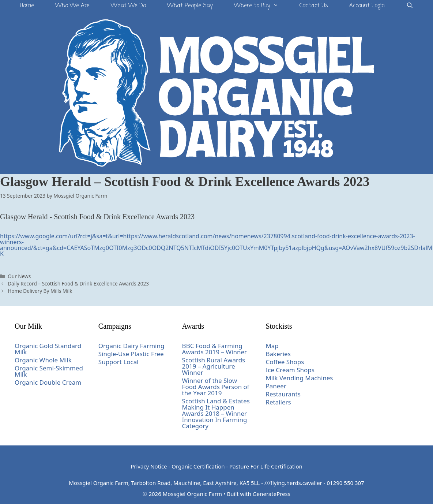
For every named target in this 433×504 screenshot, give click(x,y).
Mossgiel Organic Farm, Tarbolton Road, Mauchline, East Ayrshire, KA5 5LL (164, 483)
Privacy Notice (149, 466)
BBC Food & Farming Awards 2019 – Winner (215, 349)
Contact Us (314, 6)
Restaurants (283, 394)
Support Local (118, 362)
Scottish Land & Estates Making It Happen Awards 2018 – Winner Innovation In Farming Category (216, 413)
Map (272, 346)
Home (27, 6)
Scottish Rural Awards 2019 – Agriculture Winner (214, 366)
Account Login (367, 6)
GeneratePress (272, 494)
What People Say (190, 6)
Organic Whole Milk (43, 360)
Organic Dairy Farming (131, 346)
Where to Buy (261, 6)
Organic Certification (198, 466)
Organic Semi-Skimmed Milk (49, 371)
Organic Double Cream (48, 382)
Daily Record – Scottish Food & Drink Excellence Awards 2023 (78, 283)
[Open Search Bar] (409, 6)
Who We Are (72, 6)
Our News (19, 276)
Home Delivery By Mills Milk (40, 291)
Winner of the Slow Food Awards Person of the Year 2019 (216, 387)
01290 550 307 (346, 483)
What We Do (128, 6)
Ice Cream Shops (290, 370)
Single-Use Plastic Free (131, 354)
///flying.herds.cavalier (293, 483)
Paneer (276, 386)
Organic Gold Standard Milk (48, 349)
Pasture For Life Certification (266, 466)
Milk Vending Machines (299, 378)
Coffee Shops (285, 362)
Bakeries (278, 354)
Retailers (278, 402)
